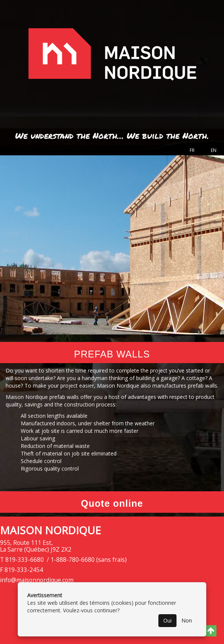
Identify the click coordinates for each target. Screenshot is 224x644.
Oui (167, 620)
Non (187, 620)
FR (192, 150)
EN (214, 150)
